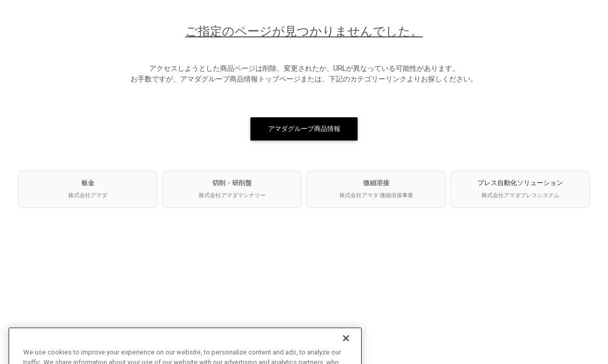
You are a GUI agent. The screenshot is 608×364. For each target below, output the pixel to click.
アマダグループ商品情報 (304, 129)
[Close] (346, 345)
